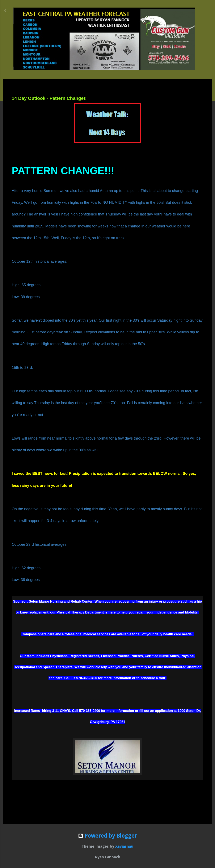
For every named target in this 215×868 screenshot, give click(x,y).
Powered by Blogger (107, 836)
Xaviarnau (124, 846)
